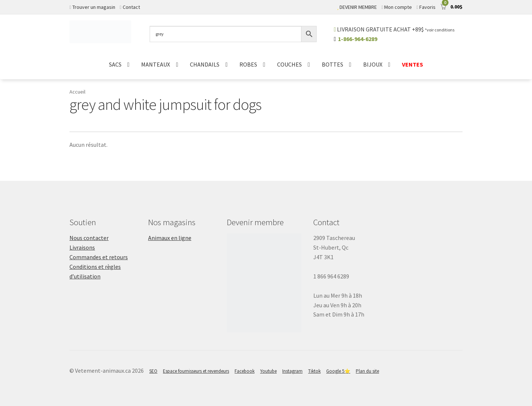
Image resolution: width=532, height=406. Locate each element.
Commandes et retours (99, 257)
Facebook (245, 371)
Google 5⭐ (338, 371)
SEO (153, 371)
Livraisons (82, 247)
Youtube (268, 371)
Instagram (292, 371)
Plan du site (367, 371)
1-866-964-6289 (358, 39)
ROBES (248, 64)
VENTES (412, 64)
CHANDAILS (205, 64)
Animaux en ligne (170, 238)
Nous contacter (89, 238)
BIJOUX (373, 64)
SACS (115, 64)
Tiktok (314, 371)
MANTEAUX (156, 64)
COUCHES (289, 64)
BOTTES (332, 64)
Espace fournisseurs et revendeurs (196, 371)
